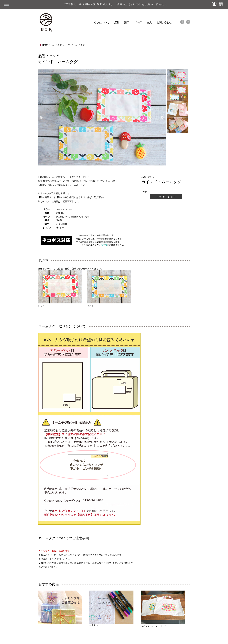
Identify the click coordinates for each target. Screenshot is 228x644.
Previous (41, 117)
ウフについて (102, 22)
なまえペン (112, 608)
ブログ (138, 22)
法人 (149, 22)
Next (162, 117)
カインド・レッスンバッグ (153, 626)
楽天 (127, 22)
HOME (45, 45)
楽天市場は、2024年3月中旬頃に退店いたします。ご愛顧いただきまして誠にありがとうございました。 (105, 4)
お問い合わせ (164, 22)
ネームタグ (57, 45)
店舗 (117, 22)
